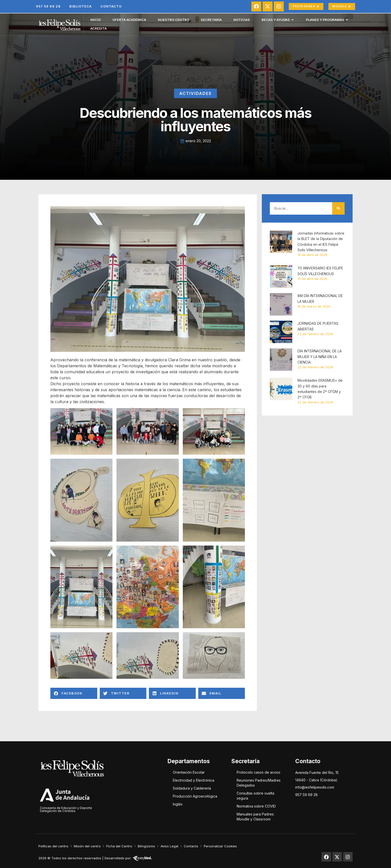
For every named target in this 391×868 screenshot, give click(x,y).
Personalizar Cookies (220, 846)
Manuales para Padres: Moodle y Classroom (255, 817)
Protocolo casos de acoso (258, 772)
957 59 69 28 (48, 6)
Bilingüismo (146, 846)
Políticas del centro (53, 846)
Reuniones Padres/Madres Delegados (259, 783)
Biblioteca (81, 6)
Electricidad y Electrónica (194, 780)
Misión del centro (87, 846)
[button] (74, 693)
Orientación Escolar (189, 772)
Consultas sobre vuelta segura (255, 796)
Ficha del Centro (119, 846)
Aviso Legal (169, 846)
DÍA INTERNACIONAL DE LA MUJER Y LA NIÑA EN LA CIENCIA (320, 357)
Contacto (111, 6)
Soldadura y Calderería (192, 788)
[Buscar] (338, 208)
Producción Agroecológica (195, 796)
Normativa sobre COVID (256, 806)
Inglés (178, 804)
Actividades (195, 95)
